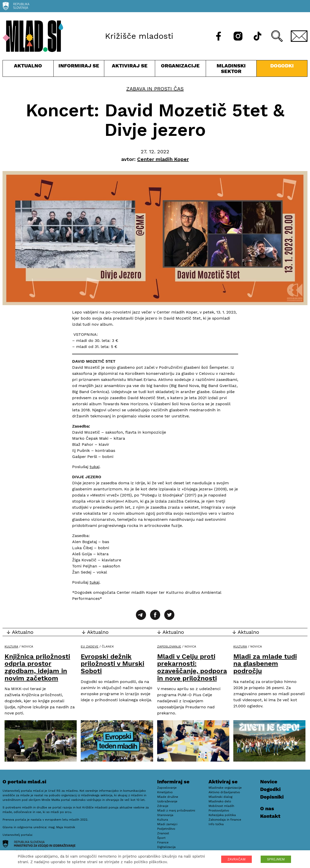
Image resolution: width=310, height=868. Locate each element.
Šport (161, 838)
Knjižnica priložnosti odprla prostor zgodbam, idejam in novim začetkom (37, 667)
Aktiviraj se (130, 70)
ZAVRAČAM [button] (236, 859)
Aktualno (28, 70)
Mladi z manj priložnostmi (176, 810)
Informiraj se (79, 70)
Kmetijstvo (165, 792)
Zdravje (163, 806)
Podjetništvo (166, 829)
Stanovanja (165, 815)
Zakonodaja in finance (225, 820)
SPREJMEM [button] (276, 859)
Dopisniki (272, 797)
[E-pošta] (299, 36)
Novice (269, 782)
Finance (163, 842)
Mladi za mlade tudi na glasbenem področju (265, 664)
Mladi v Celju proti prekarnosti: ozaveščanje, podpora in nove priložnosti (192, 667)
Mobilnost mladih (221, 806)
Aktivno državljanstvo (224, 792)
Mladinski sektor (231, 70)
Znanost (163, 833)
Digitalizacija (166, 847)
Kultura (11, 647)
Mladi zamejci (167, 824)
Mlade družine (168, 797)
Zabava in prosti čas (155, 89)
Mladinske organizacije (225, 788)
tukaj (95, 467)
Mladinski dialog (220, 797)
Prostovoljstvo (219, 810)
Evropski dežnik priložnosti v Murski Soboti (112, 664)
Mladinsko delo (220, 801)
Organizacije (180, 70)
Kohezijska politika (222, 815)
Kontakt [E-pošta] (270, 816)
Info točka (216, 824)
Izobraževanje (167, 801)
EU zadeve (90, 647)
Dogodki (282, 66)
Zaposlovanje (169, 647)
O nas (267, 808)
